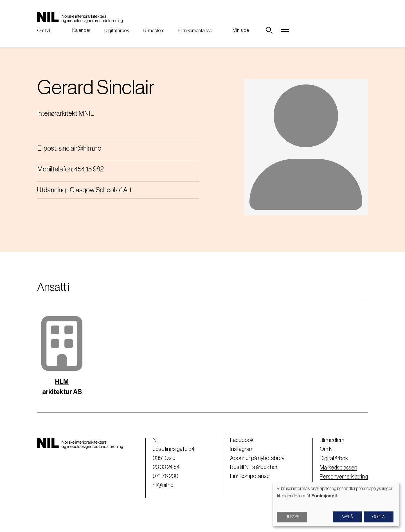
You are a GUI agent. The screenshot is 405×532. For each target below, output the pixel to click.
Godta (379, 517)
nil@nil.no (163, 485)
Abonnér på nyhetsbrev (257, 458)
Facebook (241, 440)
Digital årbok (117, 31)
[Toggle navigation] (285, 30)
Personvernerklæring (344, 476)
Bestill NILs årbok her (253, 467)
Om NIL (44, 31)
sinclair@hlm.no (80, 148)
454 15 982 (89, 169)
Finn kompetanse (195, 31)
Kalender (81, 30)
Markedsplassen (338, 467)
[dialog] (336, 504)
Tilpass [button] (292, 517)
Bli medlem (154, 31)
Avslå (347, 517)
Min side (241, 30)
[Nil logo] (80, 17)
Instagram (241, 449)
